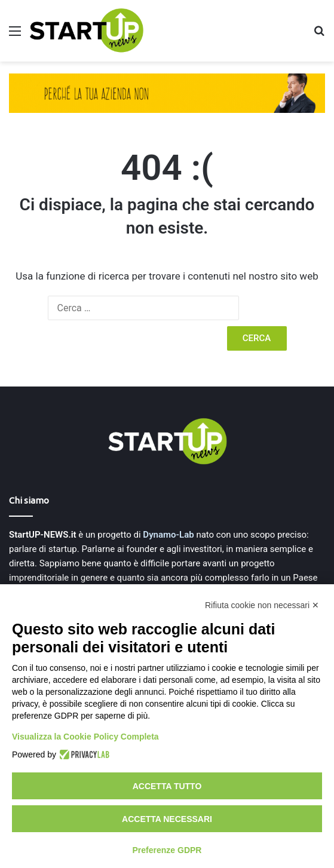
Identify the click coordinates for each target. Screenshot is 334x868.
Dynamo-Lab (168, 535)
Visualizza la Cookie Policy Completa (85, 737)
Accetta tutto (167, 786)
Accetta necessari (167, 819)
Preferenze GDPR (167, 850)
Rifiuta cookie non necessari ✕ (262, 605)
